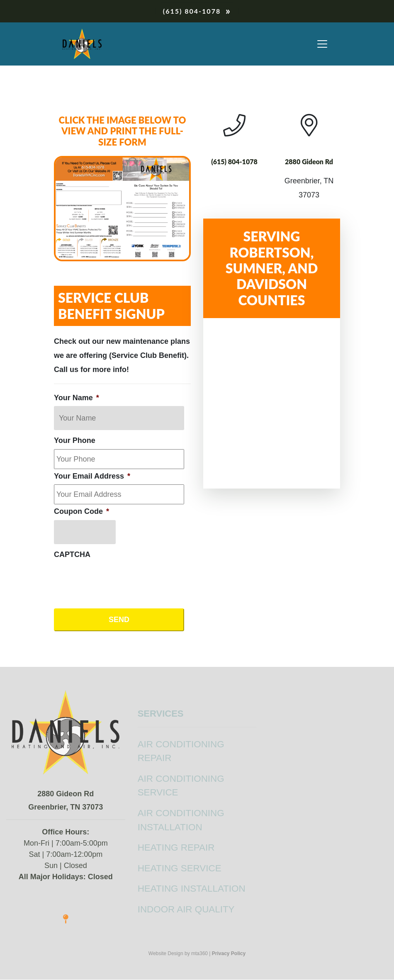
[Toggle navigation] (322, 44)
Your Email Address (92, 476)
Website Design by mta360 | (180, 953)
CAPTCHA (72, 554)
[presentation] (117, 579)
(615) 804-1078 (192, 11)
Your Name (77, 398)
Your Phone (75, 440)
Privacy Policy (229, 953)
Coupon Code (81, 511)
